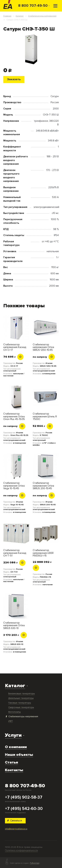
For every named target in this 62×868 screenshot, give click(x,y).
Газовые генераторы (20, 703)
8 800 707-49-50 (33, 6)
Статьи (11, 762)
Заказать (14, 79)
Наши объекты (19, 755)
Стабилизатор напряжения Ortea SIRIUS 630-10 (14, 626)
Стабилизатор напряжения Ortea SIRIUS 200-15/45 (43, 486)
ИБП (10, 721)
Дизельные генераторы (21, 698)
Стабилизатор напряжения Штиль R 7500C (45, 417)
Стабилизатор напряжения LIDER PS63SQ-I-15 (43, 553)
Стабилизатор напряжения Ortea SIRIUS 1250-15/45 (43, 347)
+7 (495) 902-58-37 (24, 797)
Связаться (15, 821)
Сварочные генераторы (21, 707)
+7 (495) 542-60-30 (24, 809)
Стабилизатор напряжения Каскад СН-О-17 (15, 347)
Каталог (15, 686)
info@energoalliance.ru (16, 829)
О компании (16, 747)
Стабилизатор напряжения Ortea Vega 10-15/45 (14, 486)
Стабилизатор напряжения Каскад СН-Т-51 (15, 553)
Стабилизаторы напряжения (23, 716)
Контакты (14, 770)
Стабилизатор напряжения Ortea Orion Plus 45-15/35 (14, 417)
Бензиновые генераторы (21, 694)
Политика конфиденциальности (21, 850)
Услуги (13, 735)
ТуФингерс (35, 863)
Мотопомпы (14, 712)
